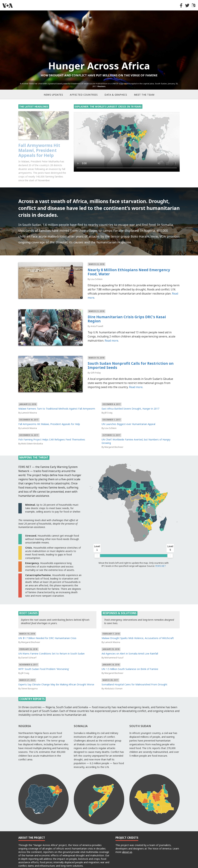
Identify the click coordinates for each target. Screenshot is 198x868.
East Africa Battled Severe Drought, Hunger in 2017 (130, 400)
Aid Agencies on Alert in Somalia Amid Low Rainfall (130, 645)
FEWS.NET (161, 558)
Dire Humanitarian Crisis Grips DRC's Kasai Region (127, 311)
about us (127, 844)
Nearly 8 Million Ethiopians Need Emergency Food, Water (129, 264)
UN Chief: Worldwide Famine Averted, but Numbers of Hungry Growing (136, 433)
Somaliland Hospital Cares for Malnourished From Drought (134, 676)
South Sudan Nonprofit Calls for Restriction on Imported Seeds (131, 357)
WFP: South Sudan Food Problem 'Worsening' (44, 661)
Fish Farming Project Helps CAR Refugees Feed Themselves (52, 431)
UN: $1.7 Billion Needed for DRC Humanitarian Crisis (47, 630)
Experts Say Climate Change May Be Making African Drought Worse (56, 676)
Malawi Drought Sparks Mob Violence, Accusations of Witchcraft (138, 630)
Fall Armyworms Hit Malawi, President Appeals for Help (49, 416)
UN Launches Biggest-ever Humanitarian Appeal (128, 416)
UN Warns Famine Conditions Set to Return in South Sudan (51, 645)
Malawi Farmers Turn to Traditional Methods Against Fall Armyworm (43, 150)
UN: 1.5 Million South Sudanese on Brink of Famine (130, 661)
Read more (111, 333)
